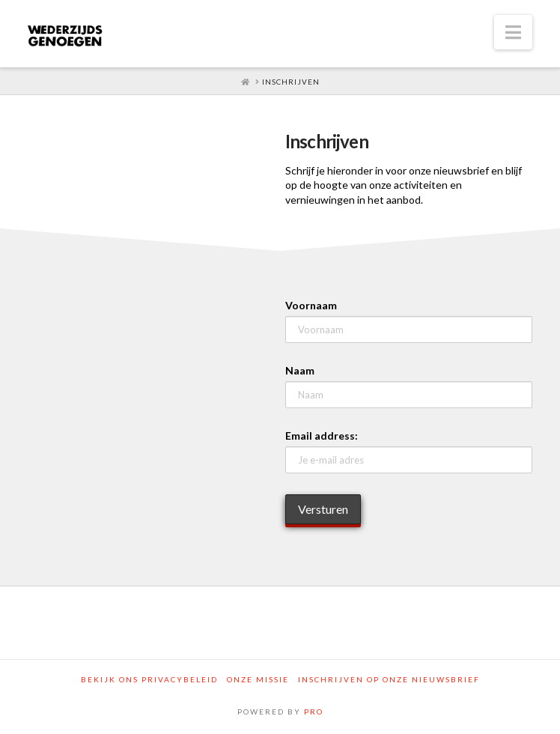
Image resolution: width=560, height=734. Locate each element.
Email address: (322, 436)
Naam (300, 370)
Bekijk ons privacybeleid (149, 679)
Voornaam (311, 305)
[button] (513, 32)
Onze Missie (258, 679)
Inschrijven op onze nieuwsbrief (389, 679)
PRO (314, 712)
